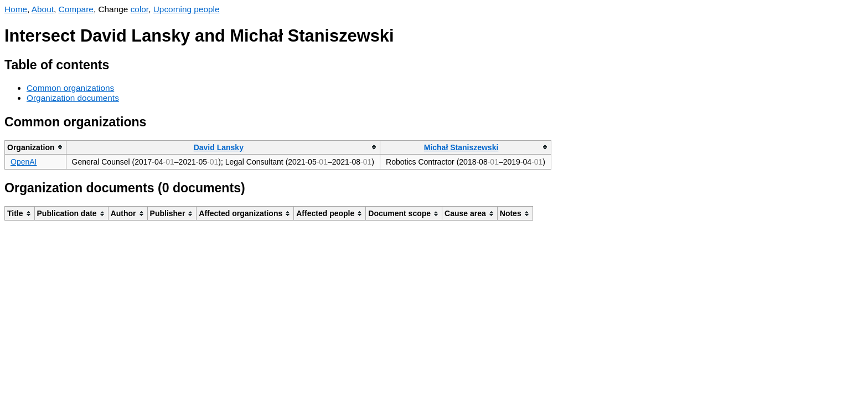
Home (16, 9)
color (140, 9)
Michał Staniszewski (461, 147)
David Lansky (219, 147)
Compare (76, 9)
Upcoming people (187, 9)
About (43, 9)
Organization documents (73, 98)
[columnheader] (36, 147)
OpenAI (24, 162)
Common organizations (70, 88)
